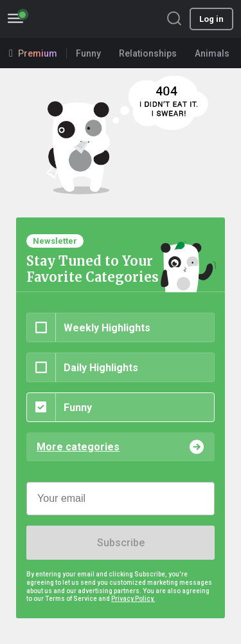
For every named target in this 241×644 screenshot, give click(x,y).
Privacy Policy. (133, 599)
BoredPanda (76, 19)
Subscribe (121, 543)
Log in (211, 19)
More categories (78, 447)
